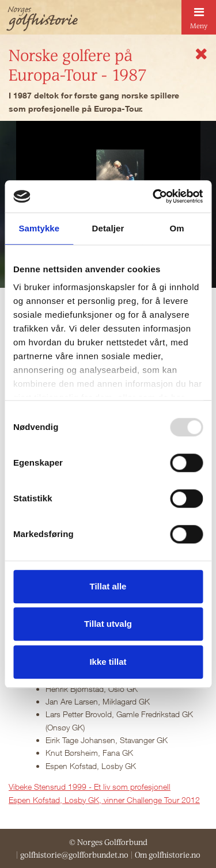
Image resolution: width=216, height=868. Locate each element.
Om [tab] (177, 228)
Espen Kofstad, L (39, 800)
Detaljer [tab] (108, 228)
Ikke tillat (108, 662)
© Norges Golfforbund (108, 842)
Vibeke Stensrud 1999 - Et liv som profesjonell (90, 787)
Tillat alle (108, 586)
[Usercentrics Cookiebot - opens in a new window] (154, 196)
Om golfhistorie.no (168, 855)
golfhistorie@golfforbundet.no (74, 855)
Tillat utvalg (108, 624)
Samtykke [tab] (39, 228)
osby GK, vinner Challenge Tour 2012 (134, 800)
